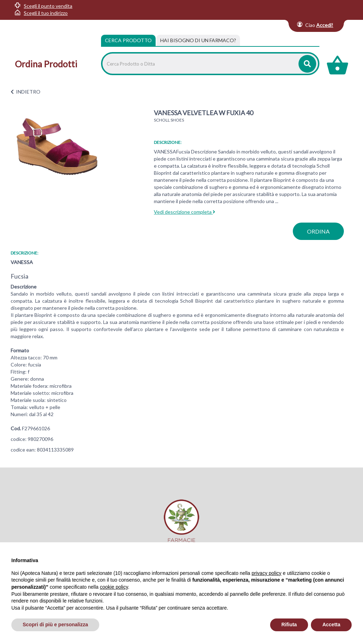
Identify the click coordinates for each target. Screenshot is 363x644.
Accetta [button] (331, 625)
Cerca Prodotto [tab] (128, 40)
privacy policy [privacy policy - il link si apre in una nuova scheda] (267, 573)
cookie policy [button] (114, 587)
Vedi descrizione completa (185, 212)
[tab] (198, 40)
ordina (318, 231)
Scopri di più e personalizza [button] (55, 625)
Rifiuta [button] (289, 625)
